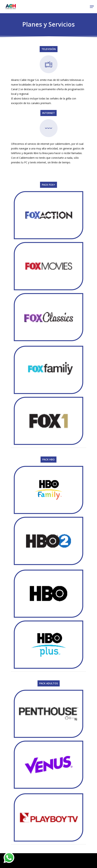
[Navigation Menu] (92, 7)
